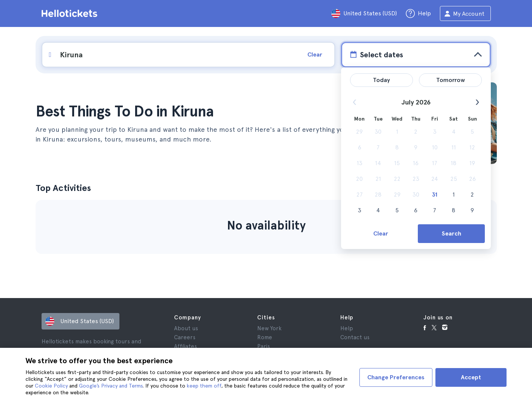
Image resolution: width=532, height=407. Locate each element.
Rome (265, 337)
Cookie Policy (51, 386)
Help (347, 328)
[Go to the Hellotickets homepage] (71, 13)
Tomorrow (451, 80)
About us (186, 328)
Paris (264, 346)
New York (269, 328)
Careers (185, 337)
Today (381, 80)
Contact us (355, 337)
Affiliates (186, 346)
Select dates (376, 54)
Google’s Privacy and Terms (111, 386)
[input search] (171, 55)
